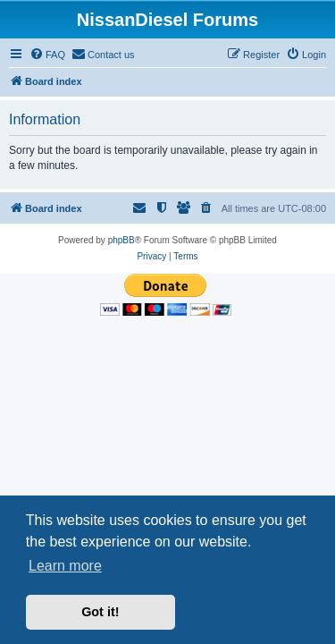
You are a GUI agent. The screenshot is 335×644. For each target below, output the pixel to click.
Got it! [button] (100, 612)
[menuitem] (47, 55)
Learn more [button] (65, 566)
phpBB (121, 240)
